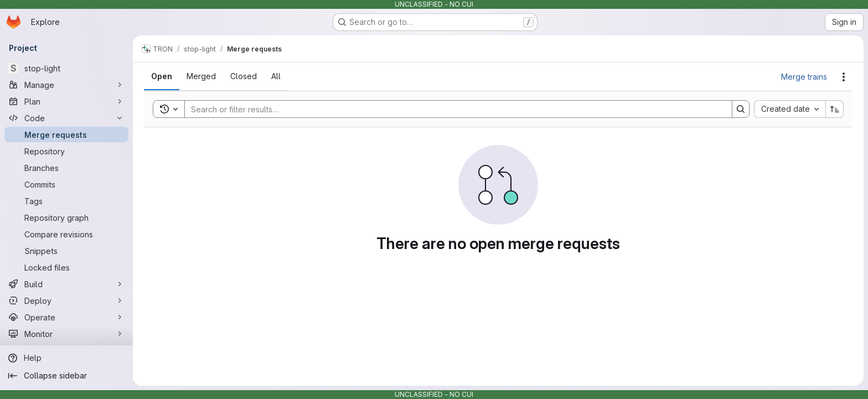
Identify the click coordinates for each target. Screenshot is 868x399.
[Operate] (66, 317)
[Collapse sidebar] (66, 376)
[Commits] (66, 184)
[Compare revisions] (66, 234)
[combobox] (790, 109)
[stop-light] (66, 68)
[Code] (66, 118)
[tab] (162, 76)
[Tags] (66, 201)
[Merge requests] (66, 134)
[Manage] (66, 85)
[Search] (453, 109)
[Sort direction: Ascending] (835, 109)
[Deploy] (66, 300)
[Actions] (844, 77)
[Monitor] (66, 334)
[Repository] (66, 151)
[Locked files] (66, 267)
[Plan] (66, 101)
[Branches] (66, 168)
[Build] (66, 284)
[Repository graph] (66, 217)
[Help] (66, 358)
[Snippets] (66, 251)
